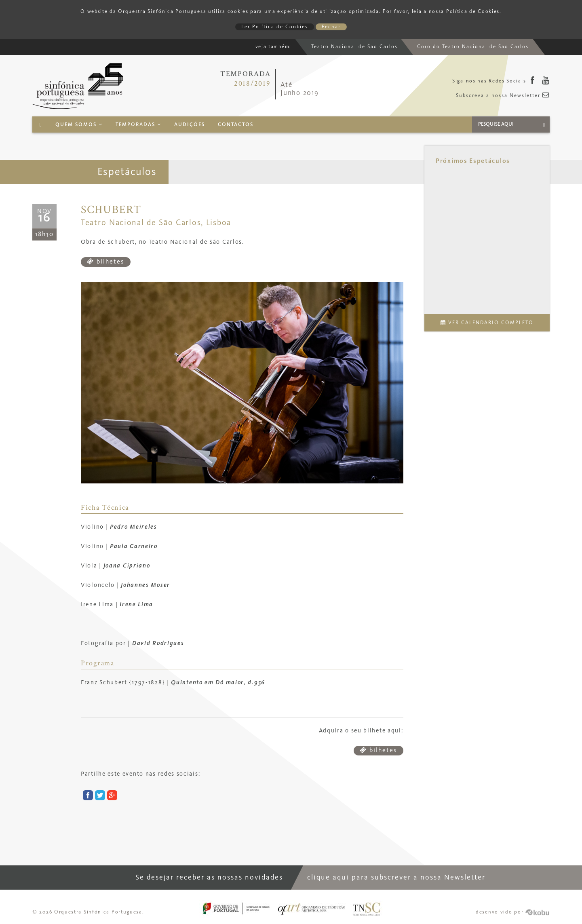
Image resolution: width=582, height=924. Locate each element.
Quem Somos (79, 125)
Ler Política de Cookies (275, 27)
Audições (190, 125)
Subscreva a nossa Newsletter (503, 96)
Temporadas (138, 125)
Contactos (236, 125)
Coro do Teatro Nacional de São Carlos (473, 47)
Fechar (331, 27)
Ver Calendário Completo (487, 323)
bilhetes (106, 262)
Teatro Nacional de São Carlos (354, 47)
